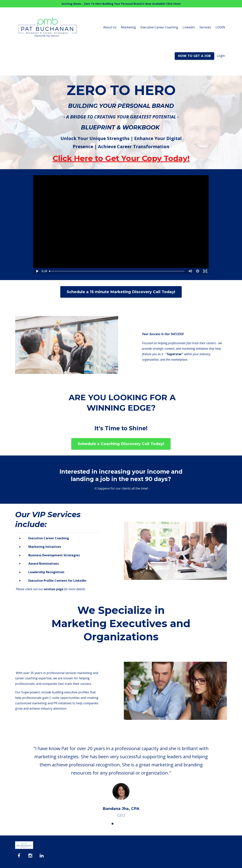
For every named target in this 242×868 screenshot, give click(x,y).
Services (205, 27)
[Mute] (190, 271)
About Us (110, 27)
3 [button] (118, 824)
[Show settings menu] (198, 271)
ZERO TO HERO (121, 90)
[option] (121, 778)
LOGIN (220, 27)
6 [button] (135, 824)
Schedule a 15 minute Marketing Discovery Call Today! (121, 292)
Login (221, 56)
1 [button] (107, 824)
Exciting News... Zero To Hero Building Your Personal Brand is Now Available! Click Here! (121, 4)
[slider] (117, 271)
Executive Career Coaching (159, 27)
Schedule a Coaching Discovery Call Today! (121, 444)
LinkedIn (189, 27)
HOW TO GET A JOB (194, 56)
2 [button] (112, 824)
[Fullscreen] (205, 271)
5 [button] (130, 824)
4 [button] (124, 824)
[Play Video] (37, 271)
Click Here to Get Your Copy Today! (121, 158)
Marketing (128, 27)
